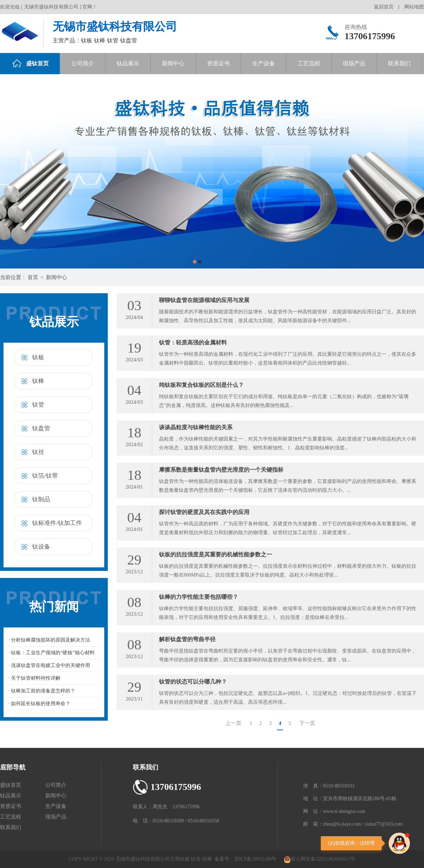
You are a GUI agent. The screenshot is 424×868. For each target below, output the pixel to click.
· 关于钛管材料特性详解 (34, 678)
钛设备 (41, 547)
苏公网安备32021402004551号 (319, 859)
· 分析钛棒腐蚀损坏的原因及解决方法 (49, 640)
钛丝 (38, 452)
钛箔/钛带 (45, 476)
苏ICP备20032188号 (255, 859)
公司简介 (83, 63)
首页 (33, 277)
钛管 (38, 405)
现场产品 (354, 63)
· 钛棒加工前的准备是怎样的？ (42, 691)
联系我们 (399, 63)
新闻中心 (173, 63)
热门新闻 (54, 607)
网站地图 (414, 7)
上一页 (233, 723)
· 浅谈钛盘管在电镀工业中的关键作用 (49, 665)
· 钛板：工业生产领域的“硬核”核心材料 (51, 653)
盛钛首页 (31, 63)
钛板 (38, 357)
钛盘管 (41, 428)
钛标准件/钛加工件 (57, 523)
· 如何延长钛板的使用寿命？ (39, 704)
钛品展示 (128, 63)
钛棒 (38, 381)
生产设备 (264, 63)
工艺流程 (309, 63)
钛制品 (41, 499)
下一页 (307, 723)
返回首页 (384, 7)
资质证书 (218, 63)
